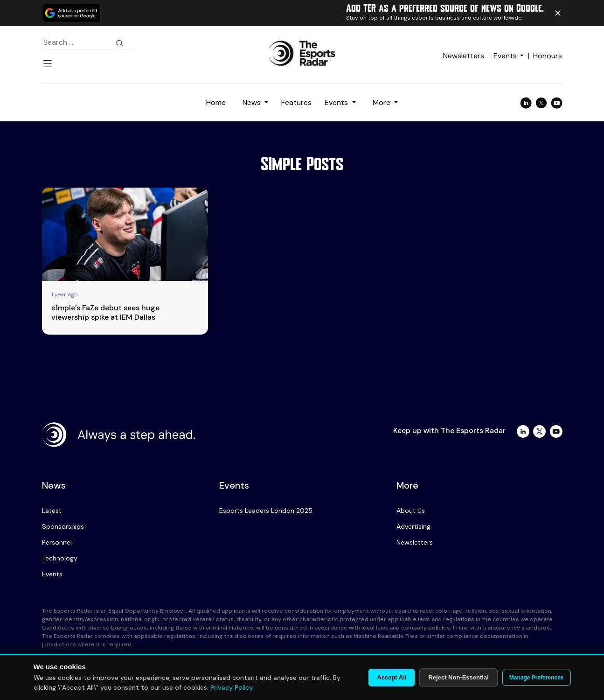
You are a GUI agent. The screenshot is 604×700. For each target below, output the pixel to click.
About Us (411, 511)
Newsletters (464, 56)
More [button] (382, 102)
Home (216, 102)
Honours (548, 56)
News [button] (253, 102)
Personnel (57, 542)
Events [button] (337, 102)
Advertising (413, 526)
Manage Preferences (537, 678)
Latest (52, 511)
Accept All (392, 677)
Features (296, 102)
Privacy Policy (231, 687)
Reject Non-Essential (458, 677)
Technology (60, 558)
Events (505, 56)
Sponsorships (63, 526)
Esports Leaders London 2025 (266, 511)
